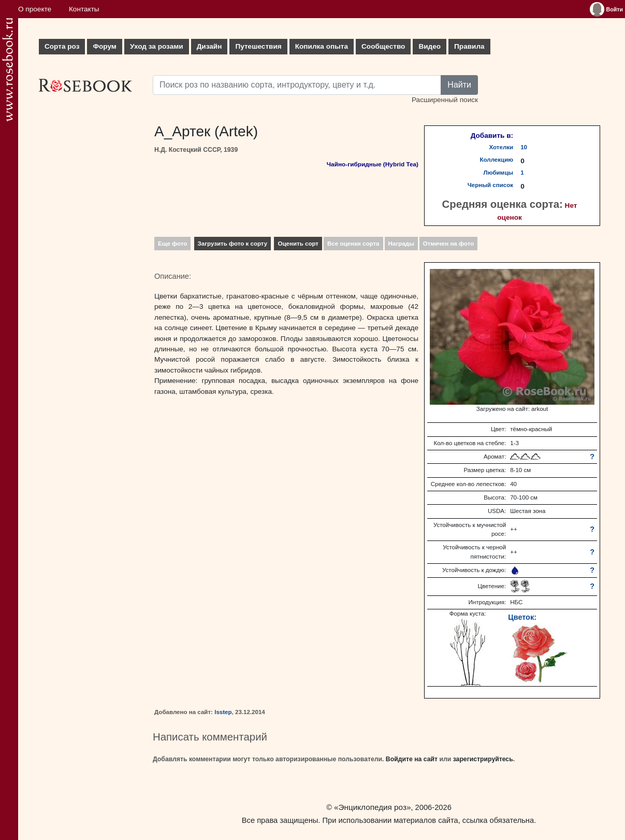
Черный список (490, 185)
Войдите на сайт (412, 759)
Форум (104, 46)
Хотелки (502, 147)
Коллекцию (497, 160)
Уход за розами (157, 46)
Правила (469, 46)
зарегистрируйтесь (483, 759)
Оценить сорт (298, 244)
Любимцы (499, 173)
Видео (430, 46)
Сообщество (383, 46)
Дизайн (209, 46)
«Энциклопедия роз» (372, 807)
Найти (459, 85)
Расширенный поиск (445, 100)
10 (524, 147)
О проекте (35, 9)
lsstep (223, 712)
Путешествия (258, 46)
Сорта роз (62, 46)
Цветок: (522, 617)
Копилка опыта (322, 46)
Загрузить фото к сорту (233, 244)
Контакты (84, 9)
